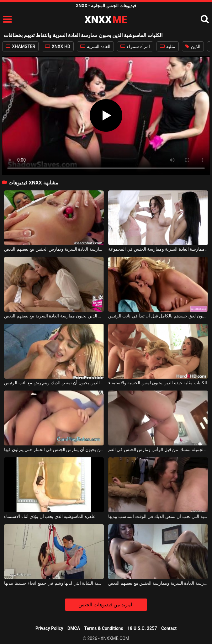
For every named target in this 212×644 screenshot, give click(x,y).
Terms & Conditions (104, 628)
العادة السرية (95, 46)
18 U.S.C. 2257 (142, 628)
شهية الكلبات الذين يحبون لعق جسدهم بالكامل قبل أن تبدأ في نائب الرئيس (158, 316)
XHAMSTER (21, 46)
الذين (193, 46)
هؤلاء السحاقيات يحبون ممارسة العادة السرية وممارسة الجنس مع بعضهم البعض (158, 583)
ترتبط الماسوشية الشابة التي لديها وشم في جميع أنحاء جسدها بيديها (54, 583)
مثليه (168, 46)
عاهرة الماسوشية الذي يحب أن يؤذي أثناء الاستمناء (50, 516)
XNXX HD (58, 46)
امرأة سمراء (135, 46)
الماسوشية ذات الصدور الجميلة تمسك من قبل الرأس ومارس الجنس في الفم (158, 450)
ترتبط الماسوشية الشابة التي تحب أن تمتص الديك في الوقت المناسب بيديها (158, 516)
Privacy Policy (49, 628)
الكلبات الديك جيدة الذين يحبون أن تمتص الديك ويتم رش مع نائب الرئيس (54, 383)
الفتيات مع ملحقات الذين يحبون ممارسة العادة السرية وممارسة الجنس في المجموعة (158, 249)
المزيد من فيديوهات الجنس (106, 605)
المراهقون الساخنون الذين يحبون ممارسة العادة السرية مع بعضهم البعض (54, 316)
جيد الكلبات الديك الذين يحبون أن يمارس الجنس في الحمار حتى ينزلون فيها (54, 450)
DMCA (74, 628)
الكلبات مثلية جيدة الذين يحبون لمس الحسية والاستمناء (158, 383)
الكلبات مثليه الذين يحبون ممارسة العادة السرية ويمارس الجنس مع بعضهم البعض (54, 249)
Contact (169, 628)
